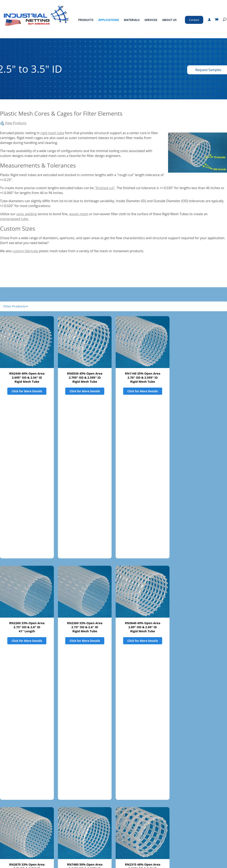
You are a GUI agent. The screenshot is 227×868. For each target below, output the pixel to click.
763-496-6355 (172, 819)
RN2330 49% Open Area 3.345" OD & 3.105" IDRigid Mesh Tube (27, 645)
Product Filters (14, 774)
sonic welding (27, 214)
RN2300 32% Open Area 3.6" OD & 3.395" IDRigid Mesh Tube (143, 645)
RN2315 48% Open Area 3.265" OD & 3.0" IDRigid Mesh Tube (143, 556)
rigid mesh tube (52, 133)
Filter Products (14, 306)
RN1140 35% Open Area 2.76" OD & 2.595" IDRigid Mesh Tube (143, 377)
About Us (169, 20)
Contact (194, 20)
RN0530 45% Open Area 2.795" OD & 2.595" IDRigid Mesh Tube (85, 377)
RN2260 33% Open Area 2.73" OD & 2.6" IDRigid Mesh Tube (85, 467)
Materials (132, 20)
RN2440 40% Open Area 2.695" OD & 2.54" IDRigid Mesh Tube (27, 377)
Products (86, 20)
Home (7, 813)
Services (151, 20)
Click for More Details (27, 391)
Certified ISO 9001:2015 (171, 848)
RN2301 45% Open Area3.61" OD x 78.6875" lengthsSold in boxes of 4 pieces (143, 734)
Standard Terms (115, 813)
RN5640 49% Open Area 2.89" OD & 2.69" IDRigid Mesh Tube (143, 467)
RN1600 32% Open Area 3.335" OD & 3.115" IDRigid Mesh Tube (85, 645)
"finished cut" (105, 188)
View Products (16, 123)
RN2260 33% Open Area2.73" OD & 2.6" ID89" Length (85, 734)
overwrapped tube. (14, 219)
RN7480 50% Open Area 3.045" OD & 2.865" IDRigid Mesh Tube (85, 556)
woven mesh (79, 214)
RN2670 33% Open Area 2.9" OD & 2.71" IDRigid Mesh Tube (27, 556)
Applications (109, 20)
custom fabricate (25, 251)
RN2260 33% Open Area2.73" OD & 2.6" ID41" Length (27, 467)
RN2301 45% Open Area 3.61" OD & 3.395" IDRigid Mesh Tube (27, 734)
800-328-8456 (162, 814)
